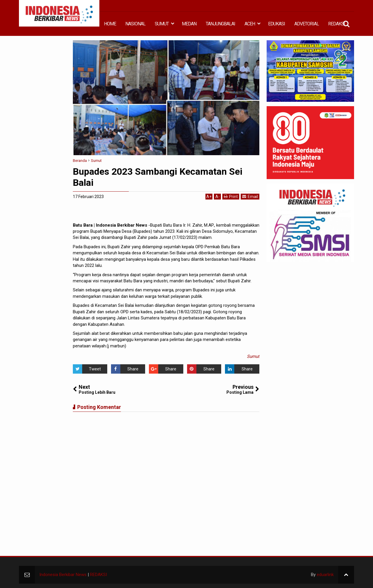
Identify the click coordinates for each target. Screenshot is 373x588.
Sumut (253, 356)
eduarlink (325, 575)
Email (250, 196)
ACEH (250, 24)
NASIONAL (135, 24)
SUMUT (162, 24)
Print (231, 196)
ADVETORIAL (307, 24)
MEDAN (189, 24)
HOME (110, 24)
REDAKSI (337, 24)
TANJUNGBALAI (220, 24)
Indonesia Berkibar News (63, 575)
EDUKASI (277, 24)
